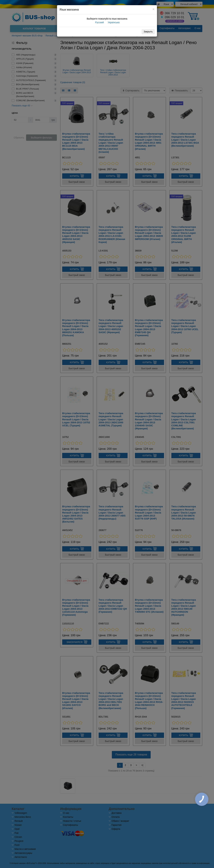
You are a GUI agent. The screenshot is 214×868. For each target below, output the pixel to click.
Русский (99, 22)
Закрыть (148, 32)
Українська (113, 22)
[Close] (153, 9)
